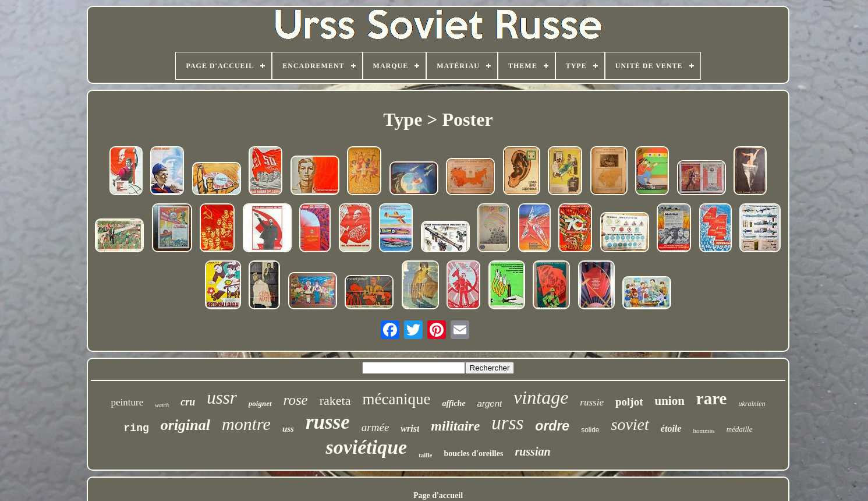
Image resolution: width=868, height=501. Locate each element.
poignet (260, 403)
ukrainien (752, 404)
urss (507, 423)
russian (532, 451)
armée (375, 427)
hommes (704, 431)
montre (246, 424)
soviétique (366, 447)
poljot (629, 402)
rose (296, 400)
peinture (127, 402)
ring (137, 428)
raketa (335, 401)
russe (328, 422)
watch (162, 405)
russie (592, 402)
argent (490, 403)
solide (590, 430)
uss (288, 429)
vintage (541, 397)
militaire (455, 426)
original (185, 425)
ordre (552, 426)
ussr (222, 398)
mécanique (396, 399)
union (669, 401)
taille (425, 455)
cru (188, 402)
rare (712, 398)
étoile (671, 428)
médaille (740, 429)
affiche (454, 403)
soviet (630, 424)
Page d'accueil (438, 495)
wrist (410, 428)
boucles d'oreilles (473, 454)
